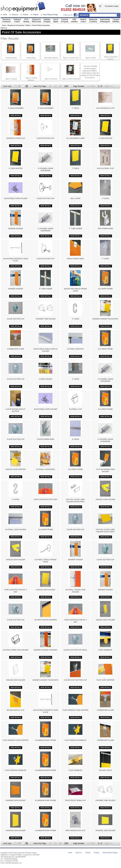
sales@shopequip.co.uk (14, 863)
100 (66, 86)
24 (55, 86)
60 (60, 86)
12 (50, 86)
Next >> (109, 86)
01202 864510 (73, 10)
